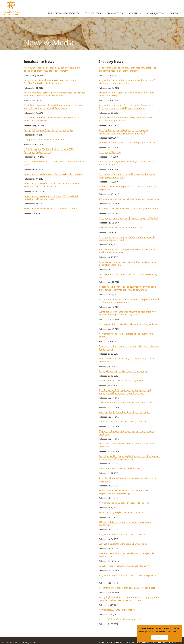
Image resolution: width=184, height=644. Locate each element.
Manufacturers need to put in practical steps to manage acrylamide (128, 188)
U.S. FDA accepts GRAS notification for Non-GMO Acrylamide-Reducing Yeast (49, 151)
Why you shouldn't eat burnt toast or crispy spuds (125, 412)
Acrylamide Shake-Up (110, 152)
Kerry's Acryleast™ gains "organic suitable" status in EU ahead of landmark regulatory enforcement (52, 69)
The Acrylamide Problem (63, 13)
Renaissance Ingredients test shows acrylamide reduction (53, 174)
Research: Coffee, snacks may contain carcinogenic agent (128, 588)
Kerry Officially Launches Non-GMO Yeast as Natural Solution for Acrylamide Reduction (50, 82)
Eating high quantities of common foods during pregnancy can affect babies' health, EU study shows (129, 599)
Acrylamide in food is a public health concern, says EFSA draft (127, 577)
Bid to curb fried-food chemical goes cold (120, 619)
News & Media (155, 13)
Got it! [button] (160, 638)
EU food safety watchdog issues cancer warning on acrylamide (125, 523)
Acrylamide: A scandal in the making (117, 610)
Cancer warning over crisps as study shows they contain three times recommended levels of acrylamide (127, 288)
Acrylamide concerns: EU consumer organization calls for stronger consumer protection (128, 82)
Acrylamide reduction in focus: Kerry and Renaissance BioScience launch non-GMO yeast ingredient (126, 107)
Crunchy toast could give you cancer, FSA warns (123, 422)
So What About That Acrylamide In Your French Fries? (126, 566)
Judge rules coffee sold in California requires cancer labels (128, 143)
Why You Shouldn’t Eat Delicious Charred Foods (123, 544)
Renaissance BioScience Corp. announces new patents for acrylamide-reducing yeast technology (128, 69)
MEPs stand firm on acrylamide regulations (121, 227)
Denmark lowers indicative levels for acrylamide (123, 371)
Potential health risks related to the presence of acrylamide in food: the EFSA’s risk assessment (129, 457)
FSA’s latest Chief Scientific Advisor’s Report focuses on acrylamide (127, 445)
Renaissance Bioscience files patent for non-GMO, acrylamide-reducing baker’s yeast (124, 492)
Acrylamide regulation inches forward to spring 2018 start (129, 218)
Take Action (115, 13)
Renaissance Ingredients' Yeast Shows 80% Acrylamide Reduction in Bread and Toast (51, 197)
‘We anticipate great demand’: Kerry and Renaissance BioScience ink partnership (126, 119)
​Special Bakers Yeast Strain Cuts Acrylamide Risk (48, 130)
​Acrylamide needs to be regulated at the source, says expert (126, 335)
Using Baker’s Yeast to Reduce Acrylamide (45, 140)
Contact (175, 13)
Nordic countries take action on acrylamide (121, 381)
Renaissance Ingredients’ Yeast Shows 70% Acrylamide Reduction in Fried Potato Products (51, 185)
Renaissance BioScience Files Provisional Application (50, 208)
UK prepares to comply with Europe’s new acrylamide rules (129, 199)
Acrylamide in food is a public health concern (122, 534)
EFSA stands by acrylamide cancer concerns (121, 512)
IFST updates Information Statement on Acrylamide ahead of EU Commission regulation (129, 301)
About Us (134, 13)
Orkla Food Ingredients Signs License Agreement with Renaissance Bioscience (51, 119)
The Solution (93, 13)
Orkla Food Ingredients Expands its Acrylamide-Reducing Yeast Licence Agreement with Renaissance (53, 107)
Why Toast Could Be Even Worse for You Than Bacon (126, 403)
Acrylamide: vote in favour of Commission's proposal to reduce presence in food (127, 238)
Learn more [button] (172, 632)
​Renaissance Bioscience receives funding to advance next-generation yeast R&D (128, 263)
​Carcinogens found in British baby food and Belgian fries (128, 324)
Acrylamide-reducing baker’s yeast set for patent (124, 503)
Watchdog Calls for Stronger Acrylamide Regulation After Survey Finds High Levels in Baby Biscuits (128, 313)
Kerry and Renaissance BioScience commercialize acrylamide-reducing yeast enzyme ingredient (124, 131)
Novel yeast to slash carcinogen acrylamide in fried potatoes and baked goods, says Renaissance (125, 392)
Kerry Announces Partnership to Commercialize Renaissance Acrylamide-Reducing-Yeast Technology (54, 94)
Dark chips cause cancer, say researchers (120, 468)
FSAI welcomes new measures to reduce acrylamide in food (129, 208)
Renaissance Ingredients (11, 8)
